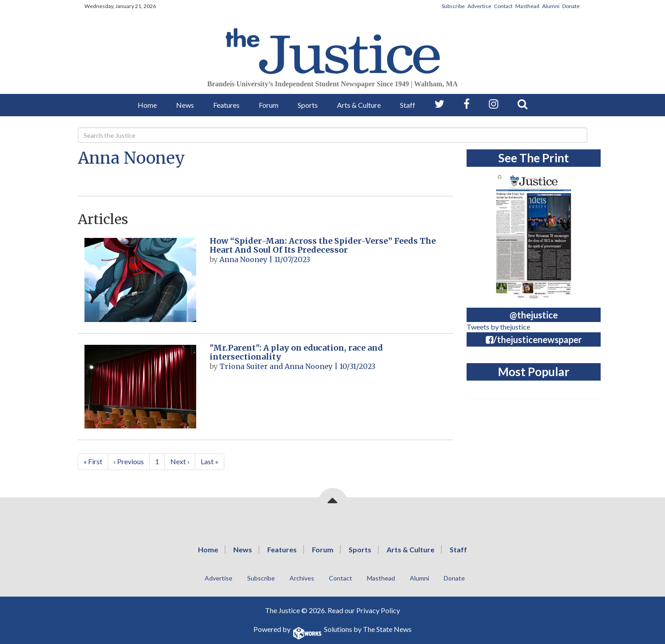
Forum (269, 105)
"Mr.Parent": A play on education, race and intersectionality (296, 352)
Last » (210, 461)
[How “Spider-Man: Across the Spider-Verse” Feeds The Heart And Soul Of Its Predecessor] (140, 280)
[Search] (332, 135)
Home (147, 105)
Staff (408, 105)
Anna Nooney (131, 158)
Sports (308, 105)
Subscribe (453, 6)
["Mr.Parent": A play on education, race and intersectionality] (140, 387)
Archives (302, 578)
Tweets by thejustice (498, 327)
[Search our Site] (522, 104)
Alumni (551, 6)
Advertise (479, 6)
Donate (571, 6)
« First (93, 461)
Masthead (527, 6)
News (185, 105)
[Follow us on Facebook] (467, 104)
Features (226, 105)
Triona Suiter (244, 366)
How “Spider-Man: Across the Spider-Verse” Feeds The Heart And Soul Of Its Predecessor (323, 245)
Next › (180, 461)
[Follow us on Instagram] (494, 104)
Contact (503, 6)
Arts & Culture (359, 105)
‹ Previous (129, 461)
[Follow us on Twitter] (439, 104)
